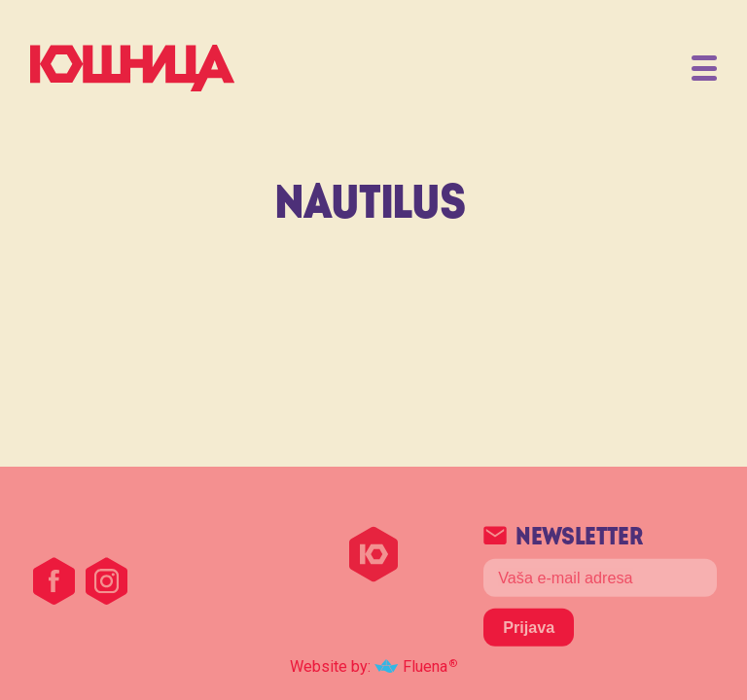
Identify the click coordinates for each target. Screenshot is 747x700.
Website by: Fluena (369, 666)
